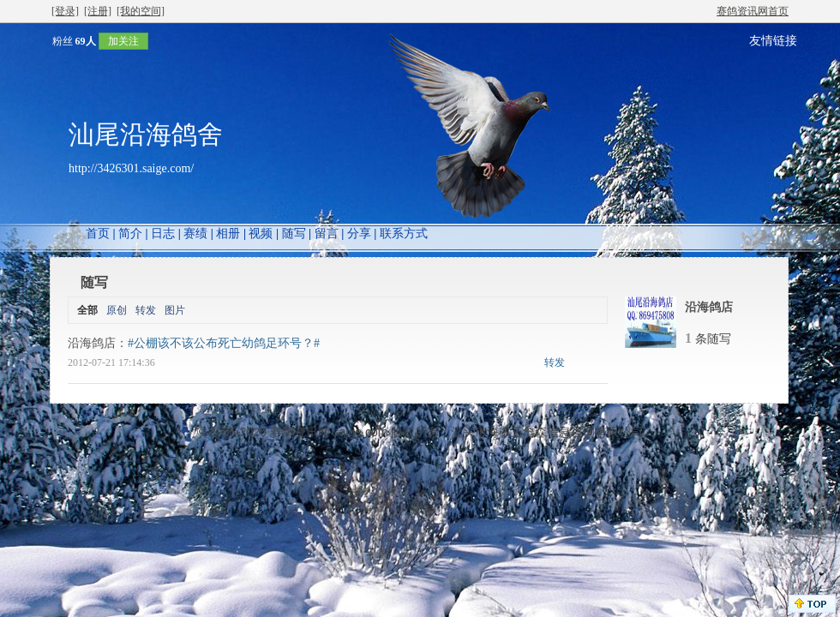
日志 (163, 234)
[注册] (98, 11)
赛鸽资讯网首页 (753, 11)
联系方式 (404, 234)
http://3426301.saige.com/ (131, 168)
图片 (175, 310)
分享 (359, 234)
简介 (130, 234)
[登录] (65, 11)
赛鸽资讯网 (300, 432)
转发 (146, 310)
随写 (294, 234)
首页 (98, 234)
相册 (228, 234)
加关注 (123, 41)
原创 (117, 310)
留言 (327, 234)
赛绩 (195, 234)
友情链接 (773, 41)
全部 (87, 310)
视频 (261, 234)
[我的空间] (141, 11)
